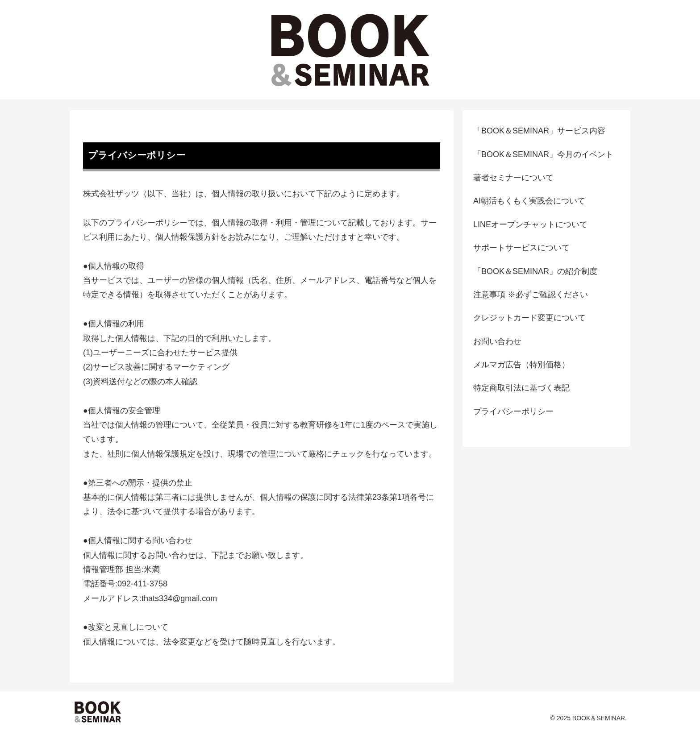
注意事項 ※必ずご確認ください (531, 295)
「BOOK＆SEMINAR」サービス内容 (539, 131)
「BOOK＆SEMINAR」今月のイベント (543, 154)
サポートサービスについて (521, 248)
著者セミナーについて (513, 178)
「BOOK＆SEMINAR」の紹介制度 (535, 271)
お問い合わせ (497, 341)
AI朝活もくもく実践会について (529, 201)
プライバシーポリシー (513, 411)
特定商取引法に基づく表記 (521, 388)
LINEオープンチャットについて (530, 224)
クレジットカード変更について (529, 318)
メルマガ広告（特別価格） (521, 365)
